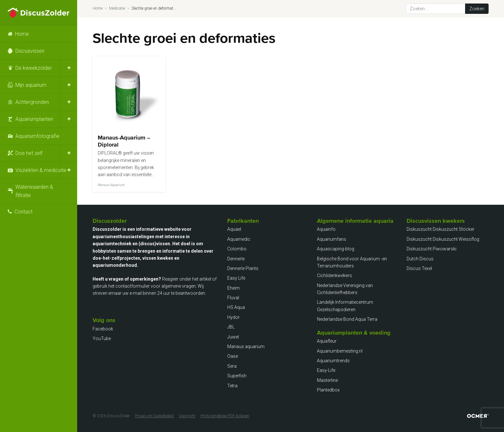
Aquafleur (327, 341)
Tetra (232, 386)
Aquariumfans (332, 239)
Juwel (233, 337)
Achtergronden (32, 102)
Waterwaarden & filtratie (34, 191)
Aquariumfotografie (37, 136)
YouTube (102, 338)
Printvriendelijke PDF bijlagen (225, 416)
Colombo (237, 249)
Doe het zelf (29, 153)
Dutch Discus (420, 259)
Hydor (234, 317)
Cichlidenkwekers (334, 275)
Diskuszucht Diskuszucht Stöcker (441, 229)
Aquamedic (239, 239)
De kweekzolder (34, 68)
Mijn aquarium (31, 85)
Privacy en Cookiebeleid (154, 416)
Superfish (237, 376)
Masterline (327, 380)
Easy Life (236, 278)
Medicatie (117, 8)
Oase (233, 356)
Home (22, 34)
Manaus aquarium (246, 346)
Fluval (233, 298)
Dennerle (236, 259)
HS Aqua (236, 307)
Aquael (234, 229)
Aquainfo (326, 229)
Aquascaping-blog (336, 249)
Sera (232, 366)
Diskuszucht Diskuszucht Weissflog (443, 239)
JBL (231, 327)
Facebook (103, 329)
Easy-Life (326, 370)
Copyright (187, 416)
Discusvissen (30, 51)
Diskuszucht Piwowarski (432, 249)
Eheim (234, 288)
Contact (23, 212)
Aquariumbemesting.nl (340, 351)
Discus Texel (419, 268)
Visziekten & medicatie (41, 170)
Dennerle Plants (243, 268)
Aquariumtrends (333, 361)
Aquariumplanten (34, 119)
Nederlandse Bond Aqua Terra (347, 319)
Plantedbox (328, 390)
